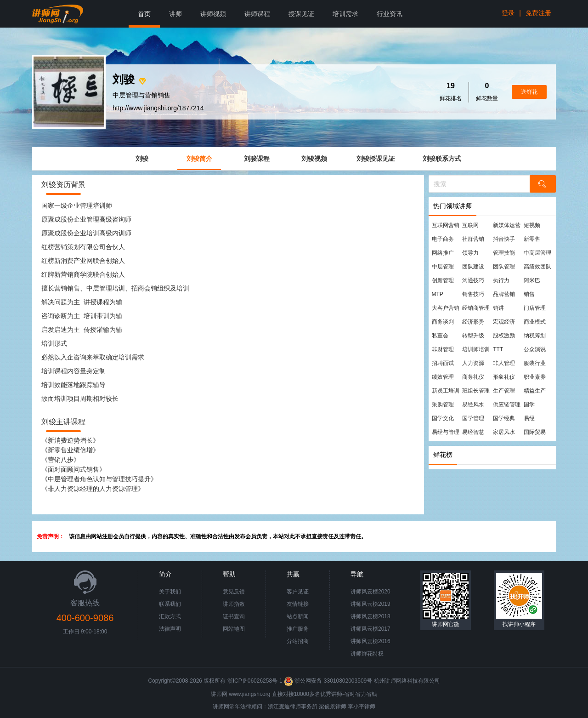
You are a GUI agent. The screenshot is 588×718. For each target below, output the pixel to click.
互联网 (470, 225)
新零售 (532, 239)
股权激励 (504, 336)
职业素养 (535, 377)
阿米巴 (532, 280)
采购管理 (443, 405)
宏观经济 (504, 322)
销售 (529, 294)
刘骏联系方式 (442, 159)
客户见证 (298, 592)
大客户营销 (446, 308)
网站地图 (234, 629)
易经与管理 (446, 432)
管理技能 (504, 253)
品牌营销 (504, 294)
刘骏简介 (199, 159)
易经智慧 (473, 432)
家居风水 (504, 432)
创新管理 (443, 280)
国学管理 (473, 418)
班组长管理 (476, 391)
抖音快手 (504, 239)
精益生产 (535, 391)
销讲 (498, 308)
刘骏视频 (314, 159)
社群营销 (473, 239)
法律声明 (170, 629)
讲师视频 (213, 14)
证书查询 (234, 616)
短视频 (532, 225)
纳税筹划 (535, 336)
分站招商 (298, 641)
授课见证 (301, 14)
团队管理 (504, 267)
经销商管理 (476, 308)
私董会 (440, 336)
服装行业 (535, 363)
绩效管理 (443, 377)
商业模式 (535, 322)
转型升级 (473, 336)
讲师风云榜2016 (370, 641)
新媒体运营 (507, 225)
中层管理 (443, 267)
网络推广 (443, 253)
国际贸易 (535, 432)
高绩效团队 (537, 267)
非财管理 (443, 349)
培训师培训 (476, 349)
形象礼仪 (504, 377)
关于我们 (170, 592)
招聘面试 (443, 363)
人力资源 (473, 363)
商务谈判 (443, 322)
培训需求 (345, 14)
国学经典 (504, 418)
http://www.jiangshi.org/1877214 (158, 108)
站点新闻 (298, 616)
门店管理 (535, 308)
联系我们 (170, 604)
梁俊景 (327, 707)
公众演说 (535, 349)
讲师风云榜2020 (370, 592)
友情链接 (298, 604)
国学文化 (443, 418)
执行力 (501, 280)
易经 (529, 418)
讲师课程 (257, 14)
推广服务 (298, 629)
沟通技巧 (473, 280)
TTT (498, 349)
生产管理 (504, 391)
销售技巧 (473, 294)
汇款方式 (170, 616)
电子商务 (443, 239)
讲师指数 (234, 604)
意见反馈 (234, 592)
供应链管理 (507, 405)
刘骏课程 (257, 159)
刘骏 (142, 159)
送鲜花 (529, 92)
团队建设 (473, 267)
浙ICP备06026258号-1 (255, 681)
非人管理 (504, 363)
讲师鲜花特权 (367, 654)
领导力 (470, 253)
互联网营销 (446, 225)
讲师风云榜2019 (370, 604)
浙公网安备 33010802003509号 (329, 681)
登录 (508, 13)
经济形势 (473, 322)
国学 (529, 405)
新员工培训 (446, 391)
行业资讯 (390, 14)
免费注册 (538, 13)
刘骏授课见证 (376, 159)
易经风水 (473, 405)
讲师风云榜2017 (370, 629)
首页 (144, 14)
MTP (438, 294)
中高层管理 (537, 253)
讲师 (175, 14)
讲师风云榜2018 (370, 616)
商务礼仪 (473, 377)
